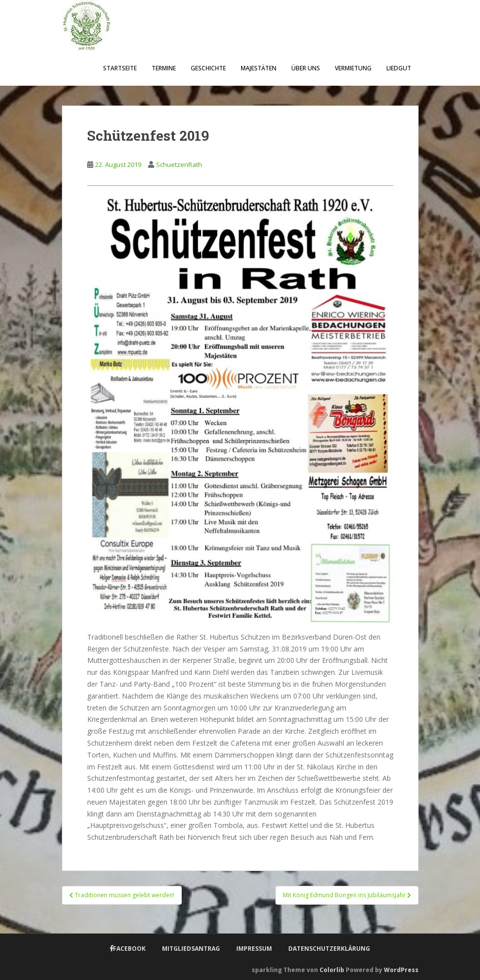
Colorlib (332, 970)
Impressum (254, 949)
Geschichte (208, 68)
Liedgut (399, 68)
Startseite (120, 68)
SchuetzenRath (179, 164)
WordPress (401, 970)
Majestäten (259, 68)
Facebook (129, 949)
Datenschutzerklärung (329, 949)
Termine (164, 68)
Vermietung (353, 68)
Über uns (306, 68)
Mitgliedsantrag (191, 949)
